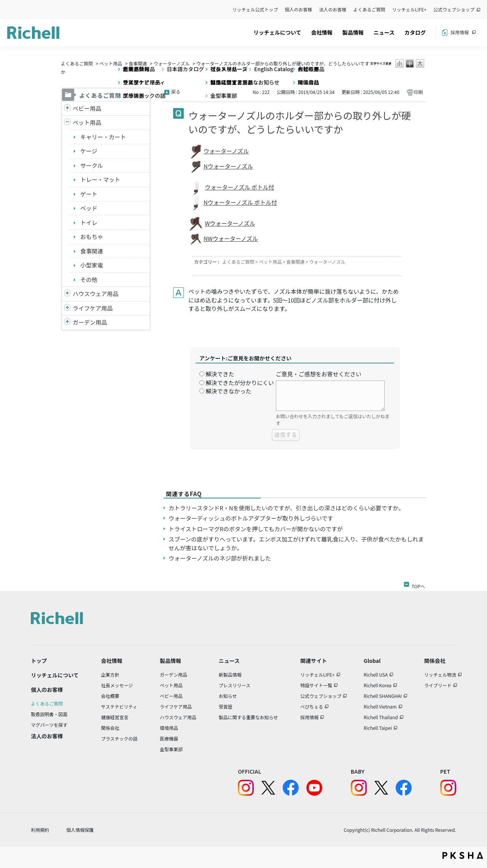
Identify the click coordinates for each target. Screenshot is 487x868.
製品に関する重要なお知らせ (248, 717)
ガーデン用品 (90, 322)
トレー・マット (100, 179)
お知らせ (228, 696)
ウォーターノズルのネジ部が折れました (220, 558)
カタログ (415, 32)
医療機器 (169, 738)
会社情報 (322, 32)
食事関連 (138, 63)
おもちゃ (92, 237)
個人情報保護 (80, 830)
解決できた (220, 374)
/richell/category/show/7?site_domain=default (67, 294)
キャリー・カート (103, 137)
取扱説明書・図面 (49, 714)
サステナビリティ (119, 706)
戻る (176, 92)
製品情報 (353, 32)
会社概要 (110, 696)
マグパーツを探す (49, 725)
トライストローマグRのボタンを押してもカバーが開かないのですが (256, 529)
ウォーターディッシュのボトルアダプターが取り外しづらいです (251, 518)
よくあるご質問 (369, 9)
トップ (39, 661)
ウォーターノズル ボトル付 (239, 187)
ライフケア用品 (93, 308)
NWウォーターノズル (231, 238)
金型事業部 (171, 749)
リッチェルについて (277, 32)
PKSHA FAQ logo (463, 855)
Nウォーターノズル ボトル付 (240, 202)
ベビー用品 (87, 108)
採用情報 (460, 32)
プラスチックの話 (119, 738)
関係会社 (110, 728)
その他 (89, 280)
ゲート (89, 194)
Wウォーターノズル (230, 223)
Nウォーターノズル (228, 166)
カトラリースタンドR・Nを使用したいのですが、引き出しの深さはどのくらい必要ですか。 (286, 508)
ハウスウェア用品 (95, 294)
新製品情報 (230, 674)
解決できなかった (228, 391)
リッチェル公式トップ (255, 9)
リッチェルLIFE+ (409, 9)
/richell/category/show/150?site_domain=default (67, 323)
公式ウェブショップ (454, 9)
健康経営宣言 (115, 717)
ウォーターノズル (171, 63)
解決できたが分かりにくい (240, 383)
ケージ (89, 151)
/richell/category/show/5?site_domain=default (67, 109)
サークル (92, 165)
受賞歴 (226, 706)
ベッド (89, 208)
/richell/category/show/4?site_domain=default (67, 123)
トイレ (89, 222)
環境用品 (169, 728)
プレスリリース (235, 685)
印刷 (419, 92)
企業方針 (110, 674)
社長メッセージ (117, 685)
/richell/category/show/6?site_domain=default (67, 308)
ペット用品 (111, 63)
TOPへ (418, 585)
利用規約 (40, 830)
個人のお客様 (299, 9)
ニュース (384, 32)
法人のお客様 (333, 9)
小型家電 (92, 265)
